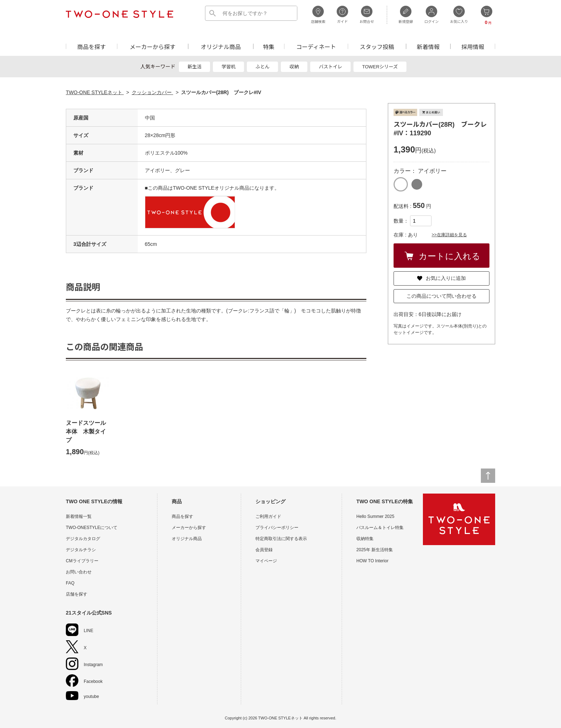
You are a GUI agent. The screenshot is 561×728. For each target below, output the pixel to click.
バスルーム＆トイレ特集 (380, 528)
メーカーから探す (152, 46)
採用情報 (473, 46)
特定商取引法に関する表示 (281, 539)
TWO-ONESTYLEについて (92, 528)
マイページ (266, 561)
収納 (294, 67)
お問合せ (367, 15)
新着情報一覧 (79, 516)
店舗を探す (77, 594)
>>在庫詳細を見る (449, 235)
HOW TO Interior (372, 561)
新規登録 (406, 15)
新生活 (194, 67)
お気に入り (459, 15)
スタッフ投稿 (377, 46)
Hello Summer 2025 (375, 516)
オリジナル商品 (221, 46)
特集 (269, 46)
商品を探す (92, 46)
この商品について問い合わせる (442, 296)
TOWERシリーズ (380, 67)
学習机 (228, 67)
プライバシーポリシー (277, 528)
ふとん (262, 67)
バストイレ (330, 67)
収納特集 (365, 539)
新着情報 (428, 46)
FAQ (70, 583)
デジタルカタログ (83, 539)
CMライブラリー (82, 561)
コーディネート (316, 46)
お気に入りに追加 (442, 278)
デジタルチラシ (81, 550)
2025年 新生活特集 (375, 550)
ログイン (431, 15)
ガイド (342, 15)
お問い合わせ (79, 572)
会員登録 (264, 550)
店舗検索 (318, 15)
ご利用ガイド (268, 516)
